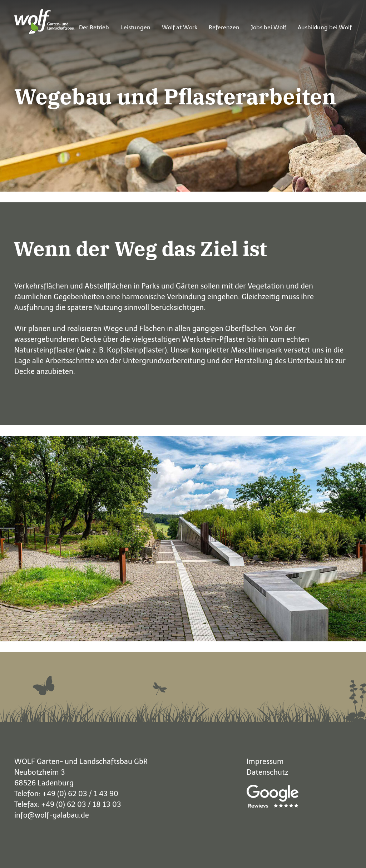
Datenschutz (267, 772)
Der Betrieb (94, 27)
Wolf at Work (180, 27)
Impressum (265, 761)
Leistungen (135, 27)
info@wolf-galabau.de (52, 815)
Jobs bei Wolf (269, 27)
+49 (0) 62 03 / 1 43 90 (80, 794)
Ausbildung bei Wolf (325, 27)
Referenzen (224, 27)
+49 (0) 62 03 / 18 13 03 (81, 804)
